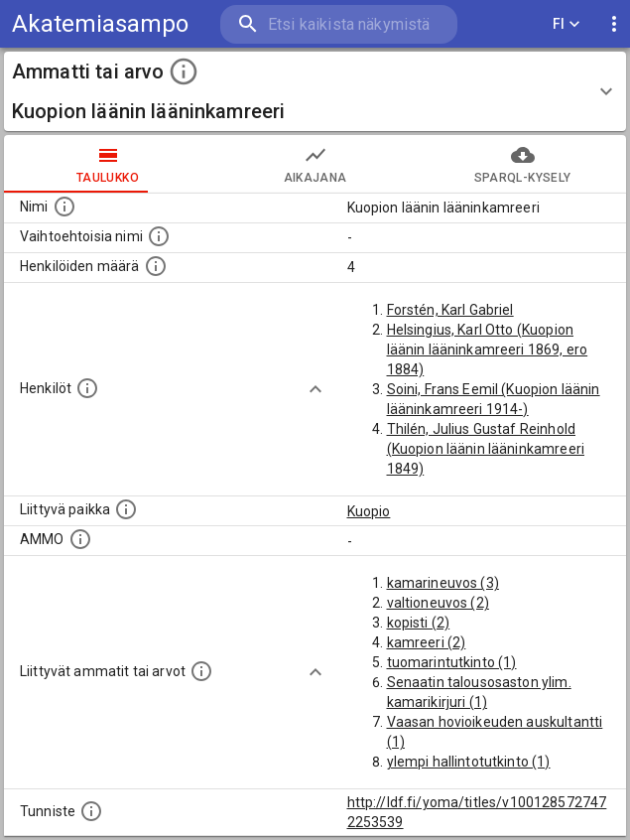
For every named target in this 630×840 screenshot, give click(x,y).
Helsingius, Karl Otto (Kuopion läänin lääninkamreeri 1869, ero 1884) (488, 350)
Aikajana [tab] (315, 164)
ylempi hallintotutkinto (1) (469, 762)
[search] (339, 24)
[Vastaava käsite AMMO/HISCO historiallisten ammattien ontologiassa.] (80, 539)
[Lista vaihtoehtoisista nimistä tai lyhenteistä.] (159, 236)
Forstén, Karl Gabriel (450, 310)
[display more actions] (614, 24)
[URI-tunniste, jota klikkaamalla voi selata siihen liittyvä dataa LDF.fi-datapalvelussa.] (91, 811)
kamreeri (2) (427, 642)
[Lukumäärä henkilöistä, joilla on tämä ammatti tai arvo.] (156, 266)
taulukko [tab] (108, 164)
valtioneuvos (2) (438, 603)
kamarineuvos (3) (443, 583)
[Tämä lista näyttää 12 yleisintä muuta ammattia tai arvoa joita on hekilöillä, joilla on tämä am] (201, 671)
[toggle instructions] (184, 71)
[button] (315, 91)
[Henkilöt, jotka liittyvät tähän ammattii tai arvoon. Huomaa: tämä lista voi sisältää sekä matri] (87, 388)
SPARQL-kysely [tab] (522, 164)
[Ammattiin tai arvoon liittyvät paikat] (126, 509)
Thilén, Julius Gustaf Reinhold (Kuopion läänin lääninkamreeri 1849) (486, 449)
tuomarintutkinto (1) (452, 662)
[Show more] (315, 389)
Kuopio (369, 511)
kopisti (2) (419, 623)
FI (567, 24)
